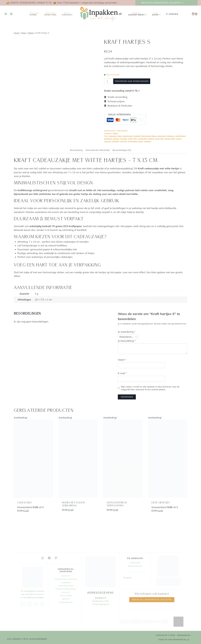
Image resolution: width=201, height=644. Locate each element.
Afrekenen (135, 563)
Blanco (154, 136)
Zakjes (115, 133)
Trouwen (107, 141)
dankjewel (162, 136)
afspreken (113, 136)
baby (120, 136)
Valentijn (116, 141)
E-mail (122, 373)
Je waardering (127, 332)
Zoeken (174, 14)
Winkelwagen (135, 566)
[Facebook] (6, 14)
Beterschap (146, 136)
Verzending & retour (66, 579)
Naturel (151, 139)
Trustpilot (127, 578)
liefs (135, 139)
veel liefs (124, 141)
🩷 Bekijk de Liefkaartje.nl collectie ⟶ (161, 3)
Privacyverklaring (66, 589)
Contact (67, 14)
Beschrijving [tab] (76, 150)
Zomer (140, 141)
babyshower (128, 136)
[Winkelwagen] (195, 14)
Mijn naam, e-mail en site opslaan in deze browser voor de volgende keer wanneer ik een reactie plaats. (150, 388)
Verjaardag (133, 141)
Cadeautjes (25, 503)
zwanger (148, 141)
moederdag (142, 139)
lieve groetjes (161, 503)
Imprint (66, 599)
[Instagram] (11, 14)
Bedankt (137, 136)
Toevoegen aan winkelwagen (132, 81)
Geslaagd (108, 139)
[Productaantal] (108, 81)
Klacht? (66, 592)
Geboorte (171, 136)
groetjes (116, 139)
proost (179, 139)
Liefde (130, 139)
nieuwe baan (170, 139)
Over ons (50, 14)
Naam (122, 360)
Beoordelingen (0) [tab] (122, 150)
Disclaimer (66, 596)
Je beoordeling (127, 341)
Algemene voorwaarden (66, 584)
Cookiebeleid (66, 602)
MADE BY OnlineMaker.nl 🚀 (174, 640)
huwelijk (123, 139)
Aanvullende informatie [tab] (98, 150)
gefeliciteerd (180, 136)
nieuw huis (159, 139)
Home (34, 14)
